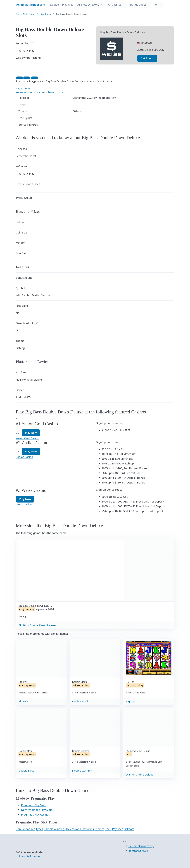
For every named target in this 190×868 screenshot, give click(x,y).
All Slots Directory (88, 5)
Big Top (130, 701)
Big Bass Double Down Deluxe (37, 625)
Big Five (23, 701)
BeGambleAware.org (141, 846)
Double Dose (26, 771)
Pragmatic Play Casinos (35, 815)
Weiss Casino (24, 504)
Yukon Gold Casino (27, 438)
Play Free (68, 5)
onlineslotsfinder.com (29, 856)
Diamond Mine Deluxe (140, 775)
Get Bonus (147, 58)
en (157, 5)
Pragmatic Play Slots (34, 805)
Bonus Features (25, 829)
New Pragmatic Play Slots (37, 810)
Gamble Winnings (54, 829)
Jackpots (129, 829)
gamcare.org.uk (138, 851)
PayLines (118, 829)
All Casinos (115, 5)
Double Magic (81, 701)
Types (39, 829)
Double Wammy (82, 771)
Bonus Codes (138, 5)
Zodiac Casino (24, 457)
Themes (99, 829)
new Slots (54, 5)
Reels (108, 829)
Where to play (54, 92)
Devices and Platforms (80, 829)
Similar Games (36, 92)
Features (21, 92)
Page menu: (23, 88)
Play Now (31, 433)
